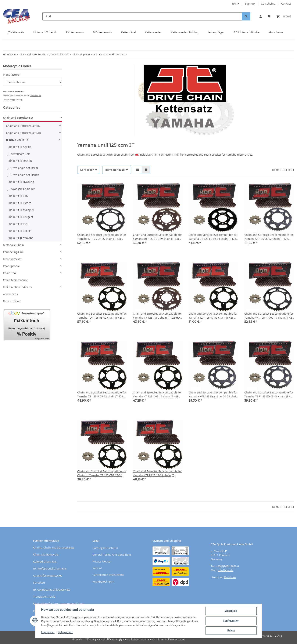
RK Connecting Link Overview (52, 590)
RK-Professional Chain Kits (50, 568)
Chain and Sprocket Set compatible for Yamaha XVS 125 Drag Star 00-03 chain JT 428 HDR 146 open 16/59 (213, 394)
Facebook (230, 577)
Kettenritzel (128, 32)
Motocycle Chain (13, 245)
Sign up (250, 4)
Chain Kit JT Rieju (18, 224)
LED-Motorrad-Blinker (246, 32)
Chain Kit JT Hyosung (21, 182)
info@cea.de (36, 96)
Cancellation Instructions (108, 575)
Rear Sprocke (11, 266)
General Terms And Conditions (112, 555)
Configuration (231, 621)
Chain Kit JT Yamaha (20, 238)
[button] (261, 16)
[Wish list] (269, 16)
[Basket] (284, 16)
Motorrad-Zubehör (45, 32)
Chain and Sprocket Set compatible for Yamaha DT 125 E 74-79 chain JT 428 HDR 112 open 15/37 (157, 237)
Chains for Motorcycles (48, 575)
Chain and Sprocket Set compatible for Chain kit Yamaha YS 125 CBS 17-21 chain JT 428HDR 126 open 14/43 (102, 473)
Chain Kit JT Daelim (20, 161)
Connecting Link (13, 252)
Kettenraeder (153, 32)
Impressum (48, 632)
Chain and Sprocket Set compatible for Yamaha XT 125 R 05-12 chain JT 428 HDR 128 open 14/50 (102, 394)
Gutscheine (268, 4)
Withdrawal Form (103, 582)
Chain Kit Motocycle (46, 554)
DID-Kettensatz (102, 32)
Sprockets (39, 582)
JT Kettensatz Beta (19, 154)
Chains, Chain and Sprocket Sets (54, 547)
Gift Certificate (12, 301)
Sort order (87, 170)
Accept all (231, 611)
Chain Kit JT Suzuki (19, 231)
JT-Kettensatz (16, 32)
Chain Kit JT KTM (18, 196)
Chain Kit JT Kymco (19, 203)
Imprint (97, 568)
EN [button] (234, 4)
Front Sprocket (12, 259)
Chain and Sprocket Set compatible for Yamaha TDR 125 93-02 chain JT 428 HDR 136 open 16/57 (102, 316)
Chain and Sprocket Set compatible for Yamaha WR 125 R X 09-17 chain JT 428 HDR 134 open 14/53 (269, 316)
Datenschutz (65, 632)
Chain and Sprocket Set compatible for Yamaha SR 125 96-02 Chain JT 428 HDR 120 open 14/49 (269, 237)
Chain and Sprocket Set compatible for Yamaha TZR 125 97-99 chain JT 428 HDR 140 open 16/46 (213, 316)
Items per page (115, 170)
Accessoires (10, 294)
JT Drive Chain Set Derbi (23, 168)
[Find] (142, 16)
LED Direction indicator (18, 287)
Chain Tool (10, 273)
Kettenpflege (215, 32)
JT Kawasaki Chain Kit (21, 189)
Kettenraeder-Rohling (185, 32)
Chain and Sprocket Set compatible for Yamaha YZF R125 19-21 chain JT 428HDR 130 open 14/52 (157, 473)
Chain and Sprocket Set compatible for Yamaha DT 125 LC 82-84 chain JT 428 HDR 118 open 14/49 (213, 237)
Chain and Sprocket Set (18, 118)
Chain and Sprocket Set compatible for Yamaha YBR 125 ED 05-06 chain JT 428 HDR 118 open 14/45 (269, 394)
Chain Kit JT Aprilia (19, 147)
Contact (286, 4)
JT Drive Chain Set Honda (23, 175)
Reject (231, 631)
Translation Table (44, 597)
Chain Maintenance (15, 280)
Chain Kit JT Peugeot (20, 217)
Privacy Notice (101, 561)
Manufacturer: (12, 75)
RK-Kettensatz (75, 32)
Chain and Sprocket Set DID (23, 133)
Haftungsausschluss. (106, 548)
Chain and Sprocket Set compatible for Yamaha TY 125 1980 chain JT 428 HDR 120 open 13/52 (157, 316)
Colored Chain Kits (45, 561)
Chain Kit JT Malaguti (21, 210)
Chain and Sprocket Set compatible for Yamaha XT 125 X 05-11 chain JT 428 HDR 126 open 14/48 (157, 394)
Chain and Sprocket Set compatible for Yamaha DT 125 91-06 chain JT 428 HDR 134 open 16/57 (102, 237)
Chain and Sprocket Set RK (23, 126)
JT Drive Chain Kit (17, 140)
